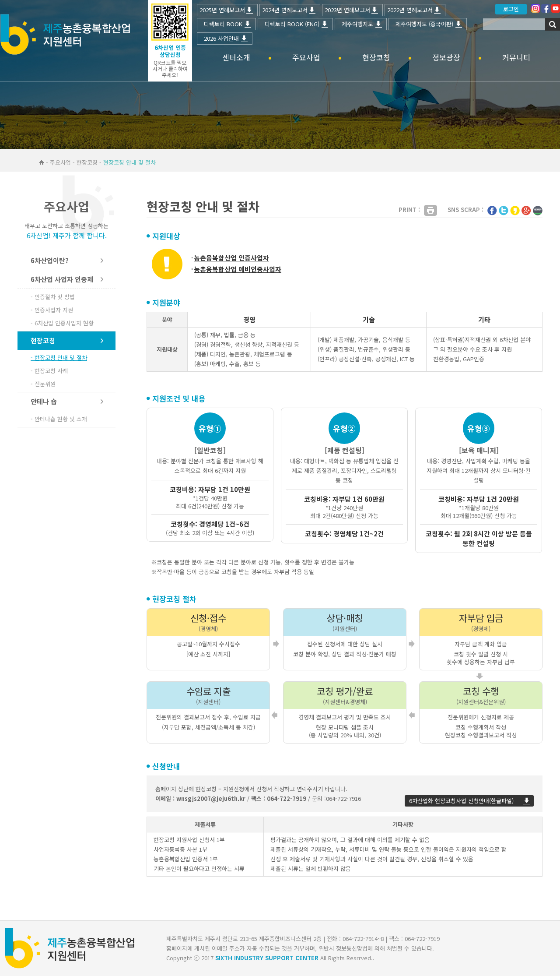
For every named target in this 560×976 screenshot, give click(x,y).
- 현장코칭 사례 (49, 371)
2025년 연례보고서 (222, 10)
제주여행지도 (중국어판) (424, 24)
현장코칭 (376, 58)
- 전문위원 (43, 384)
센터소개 (236, 58)
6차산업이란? (50, 260)
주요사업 (306, 58)
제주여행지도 (357, 24)
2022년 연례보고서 (410, 10)
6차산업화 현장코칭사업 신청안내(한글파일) (461, 801)
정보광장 (446, 58)
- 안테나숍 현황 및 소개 (59, 419)
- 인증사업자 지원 (52, 310)
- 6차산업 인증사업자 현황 (62, 323)
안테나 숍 (44, 401)
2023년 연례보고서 (347, 10)
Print (430, 210)
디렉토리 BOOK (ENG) (292, 24)
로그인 (511, 9)
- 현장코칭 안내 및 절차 (59, 358)
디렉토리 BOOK (223, 24)
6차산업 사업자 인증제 (62, 279)
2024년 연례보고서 (285, 10)
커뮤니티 (516, 58)
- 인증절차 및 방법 (53, 297)
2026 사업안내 (221, 38)
